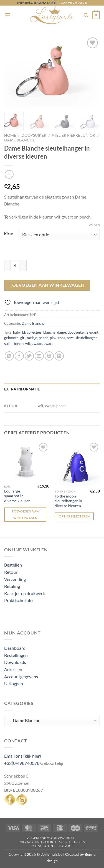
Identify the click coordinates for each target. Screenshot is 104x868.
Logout (66, 846)
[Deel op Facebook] (19, 356)
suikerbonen (14, 344)
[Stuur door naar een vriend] (39, 356)
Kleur (9, 234)
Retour (11, 572)
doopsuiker (76, 332)
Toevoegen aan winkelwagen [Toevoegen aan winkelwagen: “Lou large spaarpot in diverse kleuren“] (25, 515)
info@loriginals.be (37, 3)
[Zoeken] (86, 15)
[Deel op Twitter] (29, 356)
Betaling (12, 586)
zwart (48, 344)
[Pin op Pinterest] (49, 356)
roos (62, 338)
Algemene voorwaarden (51, 838)
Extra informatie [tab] (22, 389)
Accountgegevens (21, 677)
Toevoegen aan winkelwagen (47, 285)
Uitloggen (14, 683)
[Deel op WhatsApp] (9, 356)
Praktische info (18, 600)
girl (23, 338)
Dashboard (15, 648)
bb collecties (32, 332)
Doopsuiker (34, 135)
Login (80, 842)
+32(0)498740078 (22, 763)
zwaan (37, 344)
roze (70, 338)
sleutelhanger (86, 338)
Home (10, 135)
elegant (92, 332)
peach (44, 338)
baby (17, 332)
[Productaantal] (15, 265)
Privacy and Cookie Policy (45, 842)
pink (53, 338)
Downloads (15, 662)
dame (62, 332)
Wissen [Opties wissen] (94, 225)
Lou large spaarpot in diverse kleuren (17, 496)
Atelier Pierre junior (73, 135)
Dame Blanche (20, 140)
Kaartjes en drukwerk (25, 593)
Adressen (13, 669)
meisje (32, 338)
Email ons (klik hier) (23, 756)
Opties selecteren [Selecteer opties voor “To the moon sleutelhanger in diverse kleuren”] (74, 516)
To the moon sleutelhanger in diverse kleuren (68, 501)
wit (28, 344)
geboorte (11, 338)
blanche (49, 332)
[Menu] (7, 15)
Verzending (15, 579)
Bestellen (13, 565)
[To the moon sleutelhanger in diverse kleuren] (77, 464)
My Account (43, 846)
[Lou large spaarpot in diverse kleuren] (27, 462)
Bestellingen (16, 655)
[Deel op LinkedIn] (59, 356)
